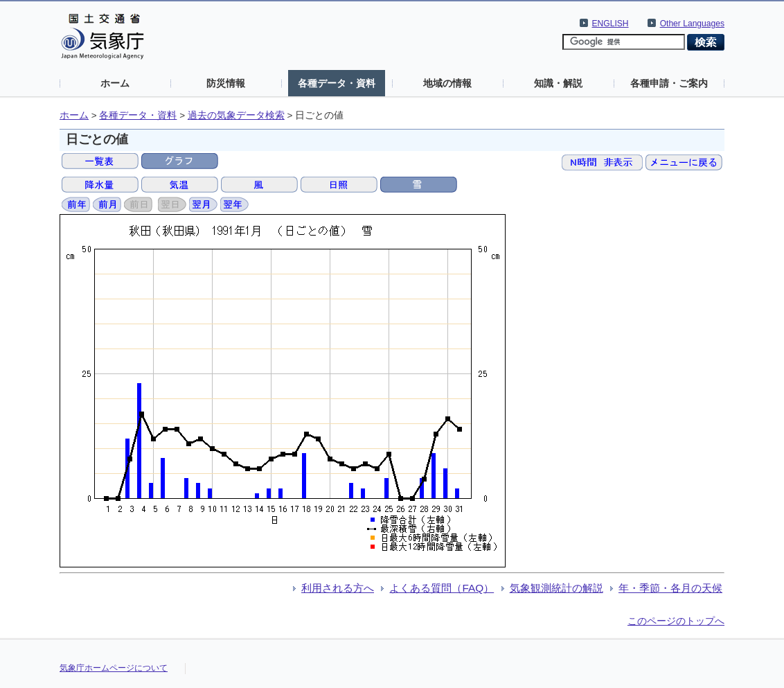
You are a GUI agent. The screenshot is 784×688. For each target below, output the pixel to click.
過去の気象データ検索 (236, 115)
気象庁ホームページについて (114, 668)
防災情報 (226, 83)
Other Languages (692, 24)
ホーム (115, 83)
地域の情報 (447, 83)
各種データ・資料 (337, 83)
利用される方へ (338, 588)
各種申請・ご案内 (669, 83)
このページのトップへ (676, 621)
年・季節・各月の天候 (670, 588)
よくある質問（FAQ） (442, 588)
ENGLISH (611, 24)
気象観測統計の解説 (556, 588)
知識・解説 (558, 83)
